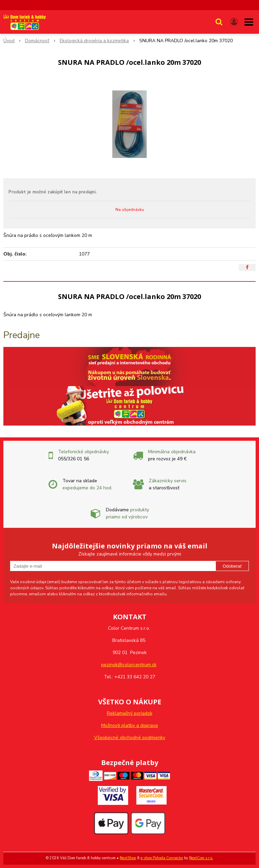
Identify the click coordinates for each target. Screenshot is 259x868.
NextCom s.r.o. (201, 858)
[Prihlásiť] (234, 22)
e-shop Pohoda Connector (162, 858)
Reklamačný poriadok (130, 713)
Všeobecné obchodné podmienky (130, 738)
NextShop (128, 858)
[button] (219, 22)
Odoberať (232, 566)
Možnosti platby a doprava (129, 725)
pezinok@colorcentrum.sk (129, 665)
